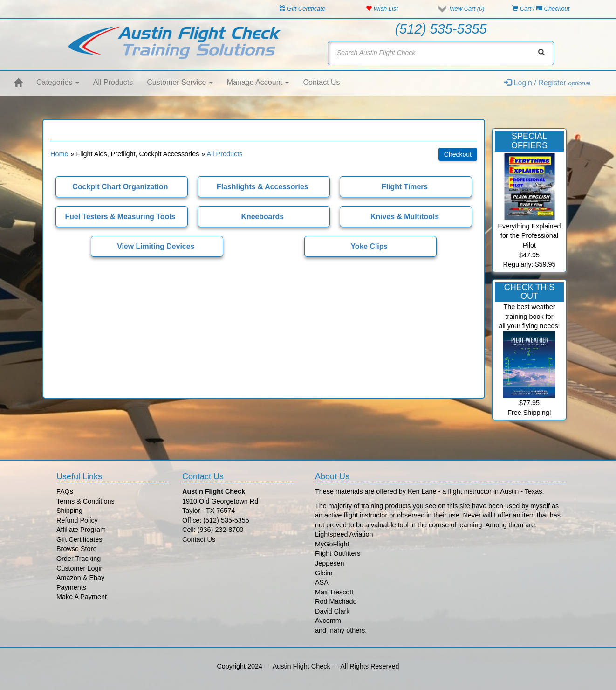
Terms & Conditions (86, 501)
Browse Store (76, 549)
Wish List (382, 9)
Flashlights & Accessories (262, 187)
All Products (113, 82)
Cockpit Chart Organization (120, 187)
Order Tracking (79, 559)
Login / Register (547, 83)
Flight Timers (405, 187)
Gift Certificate (302, 9)
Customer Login (80, 568)
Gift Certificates (79, 539)
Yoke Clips (369, 246)
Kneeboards (263, 217)
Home (59, 154)
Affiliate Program (81, 530)
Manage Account (258, 82)
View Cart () (467, 9)
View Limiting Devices (156, 246)
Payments (71, 587)
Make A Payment (82, 597)
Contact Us (321, 82)
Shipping (69, 511)
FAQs (65, 491)
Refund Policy (77, 520)
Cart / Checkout (541, 9)
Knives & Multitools (405, 217)
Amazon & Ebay (80, 578)
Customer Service (180, 82)
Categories (58, 82)
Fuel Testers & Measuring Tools (120, 217)
